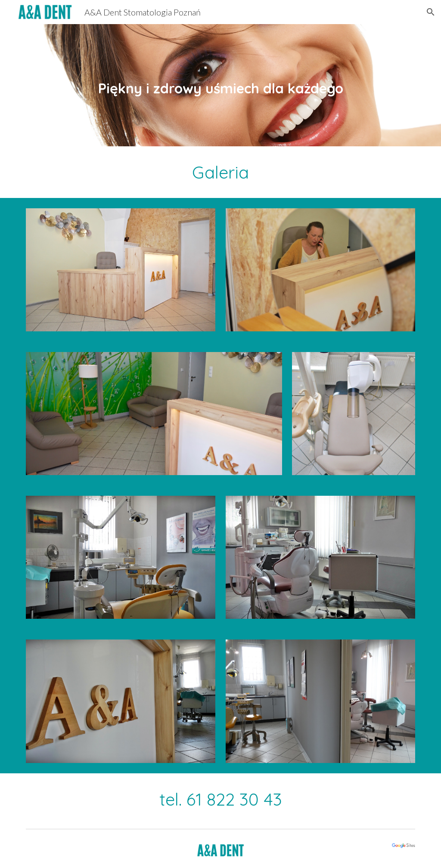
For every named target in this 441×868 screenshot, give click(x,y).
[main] (221, 85)
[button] (431, 12)
